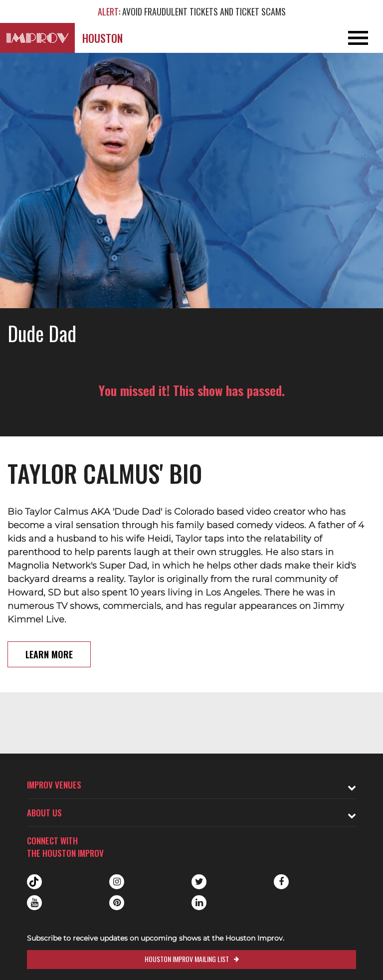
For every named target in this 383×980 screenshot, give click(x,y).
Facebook (281, 882)
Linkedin (199, 903)
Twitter (199, 882)
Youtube (34, 903)
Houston (102, 38)
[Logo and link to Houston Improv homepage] (37, 38)
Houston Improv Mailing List (187, 959)
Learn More (49, 654)
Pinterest (117, 903)
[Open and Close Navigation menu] (345, 38)
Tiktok (34, 882)
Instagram (117, 882)
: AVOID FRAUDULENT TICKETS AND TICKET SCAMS (192, 11)
